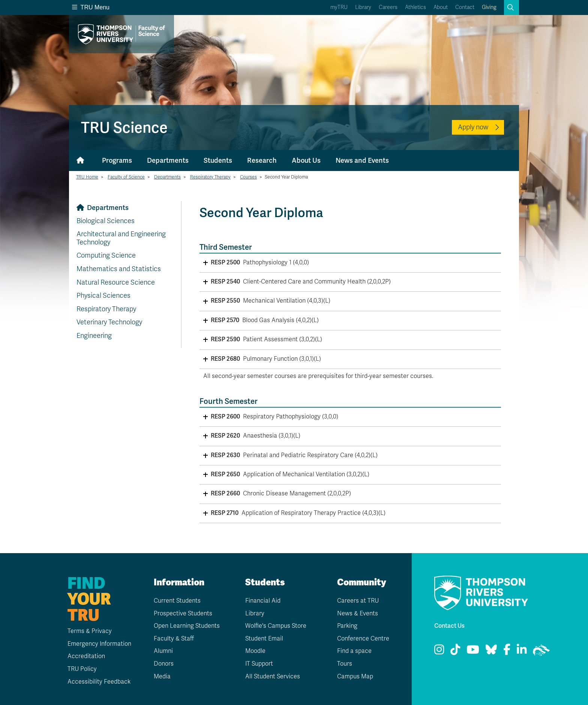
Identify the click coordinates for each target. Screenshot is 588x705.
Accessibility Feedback (99, 682)
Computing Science (106, 255)
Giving (489, 7)
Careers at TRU (358, 601)
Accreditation (86, 656)
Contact (465, 7)
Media (162, 676)
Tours (345, 664)
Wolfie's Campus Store (276, 626)
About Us (306, 160)
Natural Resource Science (116, 282)
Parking (347, 626)
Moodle (255, 651)
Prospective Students (183, 613)
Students (218, 160)
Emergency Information (99, 644)
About (441, 7)
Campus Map (355, 676)
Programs (117, 160)
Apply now (473, 127)
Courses (248, 177)
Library (363, 7)
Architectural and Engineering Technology (121, 238)
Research (262, 160)
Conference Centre (363, 639)
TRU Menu (91, 7)
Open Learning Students (187, 626)
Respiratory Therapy (210, 177)
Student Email (264, 639)
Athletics (415, 7)
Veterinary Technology (109, 322)
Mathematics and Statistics (119, 269)
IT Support (259, 664)
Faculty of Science (126, 177)
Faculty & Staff (174, 639)
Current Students (177, 601)
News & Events (358, 613)
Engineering (94, 336)
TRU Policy (82, 669)
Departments (168, 160)
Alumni (163, 651)
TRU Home (87, 177)
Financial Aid (263, 601)
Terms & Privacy (90, 631)
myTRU (339, 7)
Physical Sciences (103, 295)
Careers (388, 7)
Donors (164, 664)
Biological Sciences (106, 221)
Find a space (354, 651)
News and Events (362, 160)
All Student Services (273, 676)
